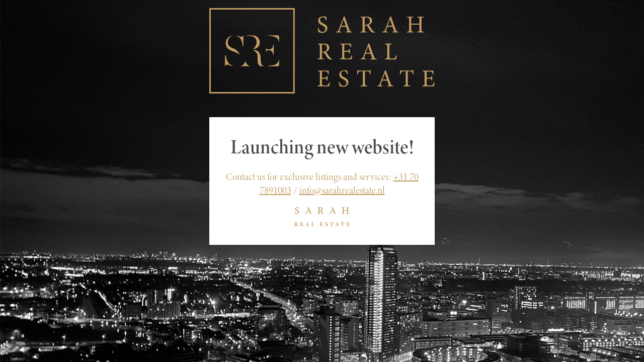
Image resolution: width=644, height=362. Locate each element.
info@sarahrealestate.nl (342, 190)
